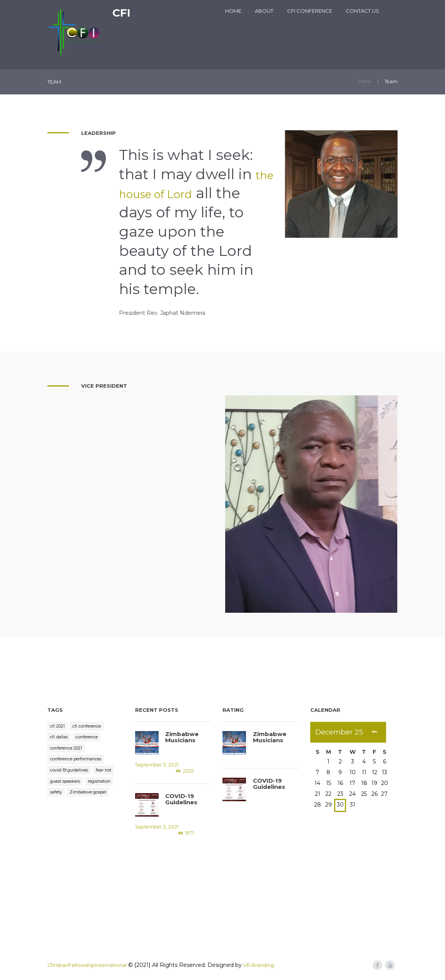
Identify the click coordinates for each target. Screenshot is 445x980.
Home (233, 11)
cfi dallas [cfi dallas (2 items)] (60, 739)
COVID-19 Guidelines (181, 799)
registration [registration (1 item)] (64, 799)
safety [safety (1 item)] (92, 799)
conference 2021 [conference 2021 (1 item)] (69, 751)
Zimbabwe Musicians (181, 737)
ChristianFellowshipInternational (90, 965)
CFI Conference (310, 11)
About (264, 11)
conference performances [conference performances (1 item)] (80, 763)
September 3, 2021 (156, 765)
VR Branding (266, 965)
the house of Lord (183, 193)
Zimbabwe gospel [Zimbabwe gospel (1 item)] (72, 811)
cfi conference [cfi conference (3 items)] (91, 727)
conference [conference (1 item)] (90, 739)
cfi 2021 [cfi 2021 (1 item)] (59, 727)
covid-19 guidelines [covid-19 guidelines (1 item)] (72, 775)
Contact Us (362, 11)
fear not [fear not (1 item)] (59, 787)
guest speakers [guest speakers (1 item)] (94, 787)
